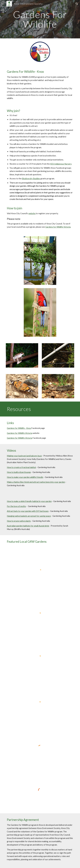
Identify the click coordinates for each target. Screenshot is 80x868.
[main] (40, 19)
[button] (3, 4)
